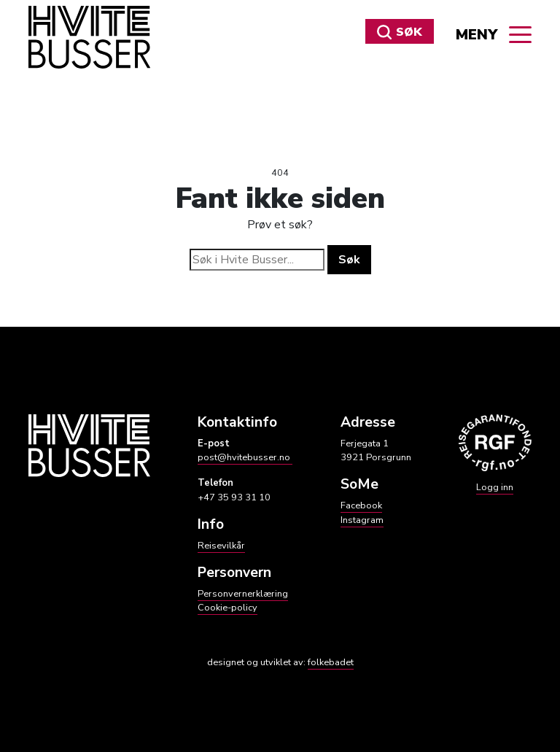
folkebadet (331, 662)
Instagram (362, 520)
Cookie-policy (227, 608)
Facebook (361, 505)
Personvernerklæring (243, 594)
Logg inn (495, 487)
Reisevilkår (221, 546)
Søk (400, 32)
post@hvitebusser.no (245, 457)
